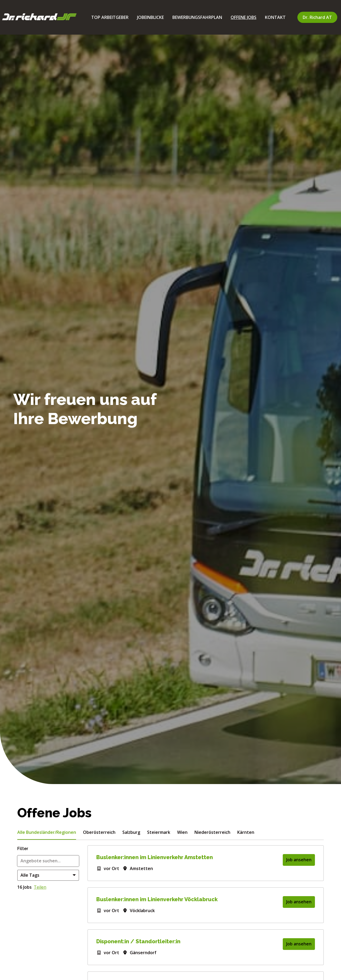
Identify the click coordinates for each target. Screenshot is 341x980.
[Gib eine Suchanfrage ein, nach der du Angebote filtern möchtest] (48, 861)
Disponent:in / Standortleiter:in (138, 941)
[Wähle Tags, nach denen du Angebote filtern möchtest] (48, 875)
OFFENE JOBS (244, 17)
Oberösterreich (99, 832)
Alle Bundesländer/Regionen (47, 832)
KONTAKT (275, 17)
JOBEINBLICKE (150, 17)
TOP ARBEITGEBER (110, 17)
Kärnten (246, 832)
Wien (182, 832)
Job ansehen (299, 860)
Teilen (40, 887)
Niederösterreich (212, 832)
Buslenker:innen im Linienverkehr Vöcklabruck (157, 899)
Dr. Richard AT (317, 17)
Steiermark (159, 832)
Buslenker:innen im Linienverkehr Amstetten (155, 857)
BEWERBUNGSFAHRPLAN (197, 17)
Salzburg (131, 832)
